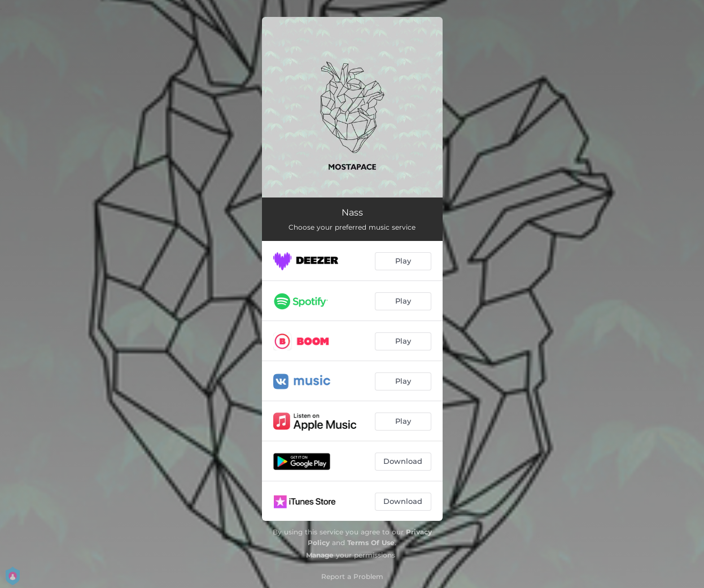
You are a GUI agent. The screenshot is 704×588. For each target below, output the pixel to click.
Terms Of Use (371, 543)
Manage (320, 555)
